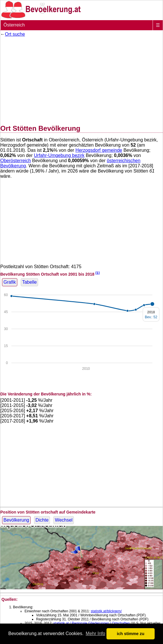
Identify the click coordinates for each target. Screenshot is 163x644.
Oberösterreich (16, 161)
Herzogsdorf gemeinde (99, 150)
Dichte (42, 520)
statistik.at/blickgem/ (106, 611)
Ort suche (15, 34)
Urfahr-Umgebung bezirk (59, 155)
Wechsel (64, 520)
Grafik (10, 282)
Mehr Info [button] (95, 633)
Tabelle (30, 282)
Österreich (14, 25)
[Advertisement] (81, 79)
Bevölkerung (16, 520)
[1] (98, 273)
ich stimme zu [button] (131, 634)
